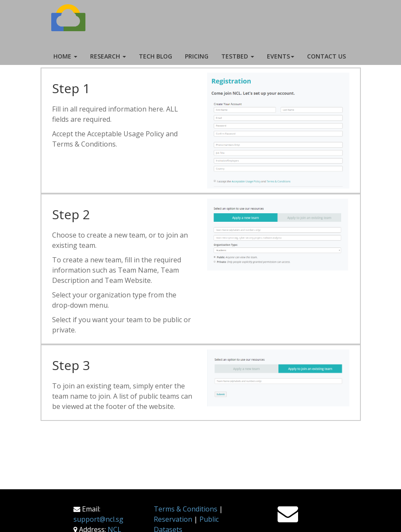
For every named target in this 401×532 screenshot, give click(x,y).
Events (281, 56)
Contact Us (326, 56)
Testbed (238, 56)
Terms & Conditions (186, 509)
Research (108, 56)
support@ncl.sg (98, 519)
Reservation (173, 519)
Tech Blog (155, 56)
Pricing (197, 56)
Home (65, 56)
